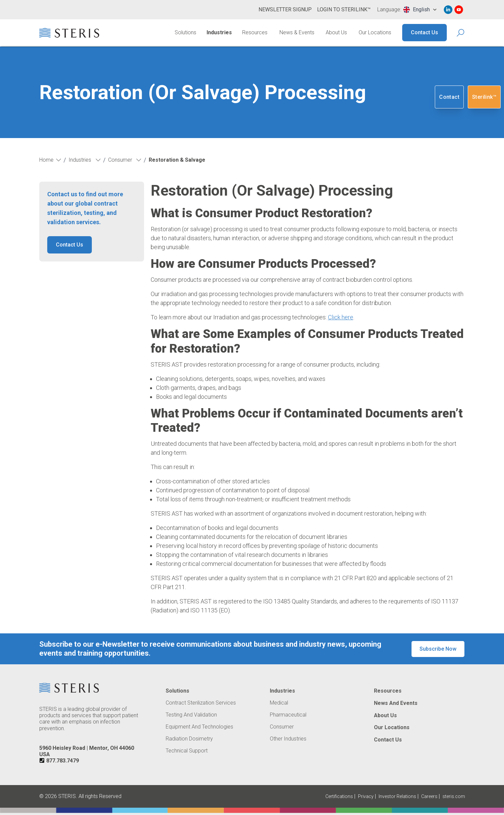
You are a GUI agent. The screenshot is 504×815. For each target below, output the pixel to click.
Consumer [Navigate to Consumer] (282, 727)
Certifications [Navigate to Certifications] (339, 796)
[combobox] (420, 10)
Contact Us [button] (70, 245)
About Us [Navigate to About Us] (336, 32)
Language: (389, 10)
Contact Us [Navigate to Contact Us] (424, 32)
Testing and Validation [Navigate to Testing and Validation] (191, 715)
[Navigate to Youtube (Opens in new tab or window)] (459, 10)
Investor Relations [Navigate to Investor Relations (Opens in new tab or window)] (397, 796)
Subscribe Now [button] (438, 649)
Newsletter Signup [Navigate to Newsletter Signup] (285, 9)
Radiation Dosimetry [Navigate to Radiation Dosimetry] (189, 739)
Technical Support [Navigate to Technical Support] (187, 751)
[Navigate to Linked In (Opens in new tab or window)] (448, 10)
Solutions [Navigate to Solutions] (185, 32)
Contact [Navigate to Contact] (449, 97)
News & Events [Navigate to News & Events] (297, 32)
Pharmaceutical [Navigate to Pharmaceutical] (288, 715)
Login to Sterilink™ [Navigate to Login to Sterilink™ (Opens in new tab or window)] (344, 9)
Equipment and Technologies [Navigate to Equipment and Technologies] (199, 727)
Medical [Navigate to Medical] (279, 703)
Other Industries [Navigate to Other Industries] (288, 739)
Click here (341, 317)
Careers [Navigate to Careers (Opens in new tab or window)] (429, 796)
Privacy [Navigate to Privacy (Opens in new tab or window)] (366, 796)
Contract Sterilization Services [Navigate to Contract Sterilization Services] (201, 703)
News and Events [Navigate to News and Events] (396, 703)
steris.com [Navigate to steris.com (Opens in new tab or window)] (454, 796)
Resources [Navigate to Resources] (255, 32)
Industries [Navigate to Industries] (219, 32)
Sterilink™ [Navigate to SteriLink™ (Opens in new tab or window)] (484, 97)
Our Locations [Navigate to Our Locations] (375, 32)
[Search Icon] (461, 33)
